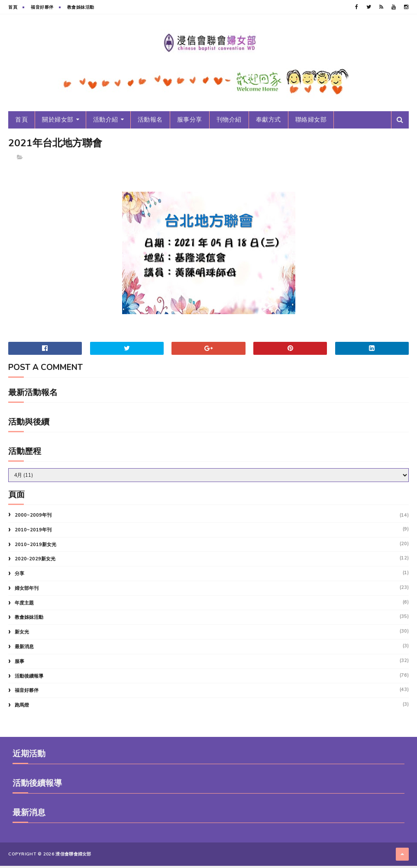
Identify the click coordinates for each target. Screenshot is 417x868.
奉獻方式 (268, 123)
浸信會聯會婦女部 (73, 857)
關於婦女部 (58, 123)
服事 (19, 665)
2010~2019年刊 (33, 534)
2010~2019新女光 (36, 548)
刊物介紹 (229, 123)
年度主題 (24, 607)
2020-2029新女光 (35, 563)
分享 (19, 577)
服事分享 (190, 123)
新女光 (22, 636)
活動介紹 (106, 123)
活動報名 (150, 123)
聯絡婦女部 (311, 123)
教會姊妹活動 (81, 7)
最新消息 (24, 651)
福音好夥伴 (42, 7)
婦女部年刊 (27, 592)
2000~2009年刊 (33, 519)
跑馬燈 (22, 709)
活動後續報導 (29, 680)
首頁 (13, 7)
